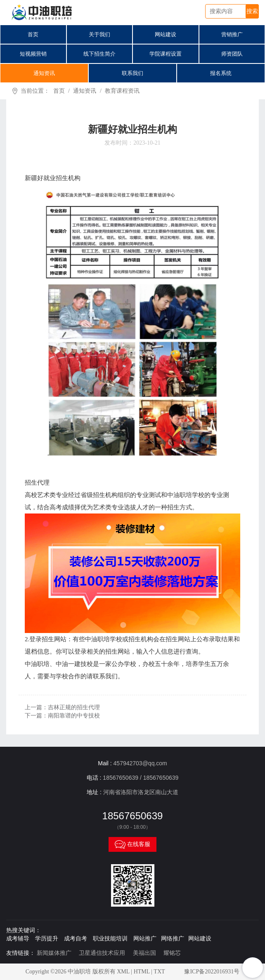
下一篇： (62, 716)
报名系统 (221, 73)
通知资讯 (44, 73)
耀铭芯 (172, 953)
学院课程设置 (166, 54)
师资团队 (232, 54)
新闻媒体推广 (54, 953)
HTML (142, 972)
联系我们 (132, 73)
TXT (159, 972)
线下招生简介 (99, 54)
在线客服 (132, 844)
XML (123, 972)
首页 (33, 34)
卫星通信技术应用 (102, 953)
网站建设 (166, 34)
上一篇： (62, 707)
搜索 (252, 11)
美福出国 (144, 953)
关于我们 (99, 34)
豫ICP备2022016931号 (212, 972)
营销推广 (232, 34)
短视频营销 (33, 54)
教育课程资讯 (122, 91)
